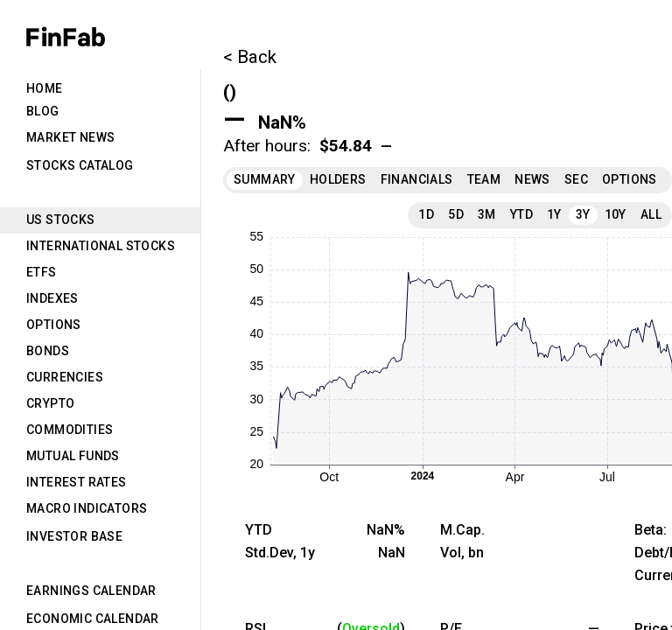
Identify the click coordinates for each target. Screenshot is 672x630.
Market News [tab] (70, 137)
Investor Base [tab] (74, 536)
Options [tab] (54, 325)
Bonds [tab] (48, 351)
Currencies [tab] (65, 377)
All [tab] (651, 214)
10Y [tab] (616, 214)
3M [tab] (487, 214)
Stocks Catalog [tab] (80, 165)
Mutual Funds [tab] (73, 456)
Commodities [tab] (70, 430)
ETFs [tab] (42, 272)
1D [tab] (426, 214)
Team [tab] (484, 179)
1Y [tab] (554, 214)
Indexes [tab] (52, 298)
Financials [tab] (417, 179)
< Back (250, 57)
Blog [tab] (43, 111)
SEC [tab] (576, 179)
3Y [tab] (583, 214)
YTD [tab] (521, 214)
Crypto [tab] (50, 403)
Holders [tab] (338, 179)
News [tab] (532, 179)
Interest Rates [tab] (77, 482)
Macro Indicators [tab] (87, 508)
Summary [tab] (265, 179)
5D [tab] (456, 214)
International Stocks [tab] (101, 246)
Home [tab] (45, 88)
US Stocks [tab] (61, 220)
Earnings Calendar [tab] (91, 591)
